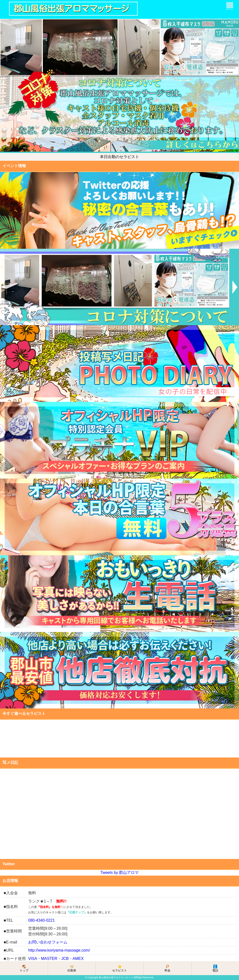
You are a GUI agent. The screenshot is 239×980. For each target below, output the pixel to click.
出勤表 (72, 968)
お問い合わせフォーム (48, 942)
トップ (24, 968)
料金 (167, 968)
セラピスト (119, 968)
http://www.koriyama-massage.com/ (59, 950)
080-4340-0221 (42, 920)
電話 (215, 968)
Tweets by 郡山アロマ (119, 873)
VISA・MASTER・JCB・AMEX (56, 959)
